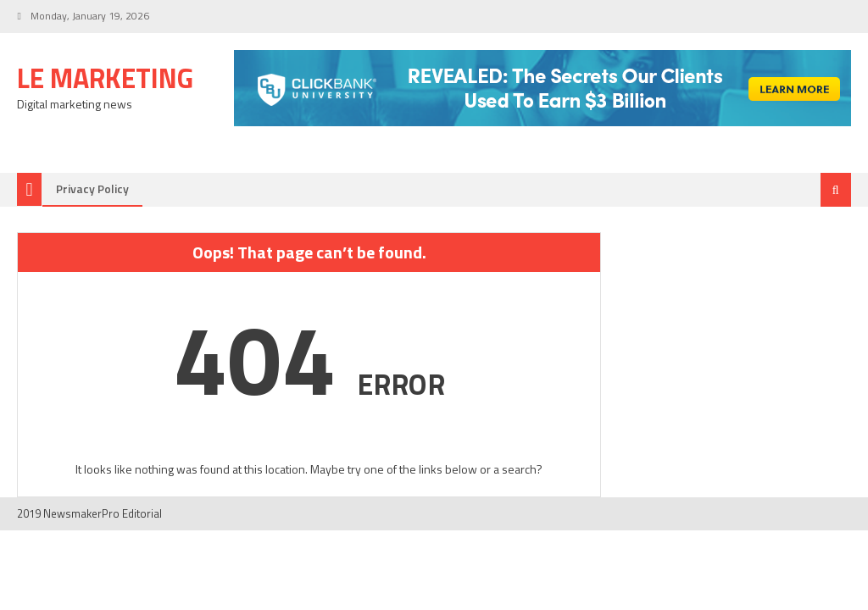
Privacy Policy (92, 189)
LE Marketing (105, 78)
